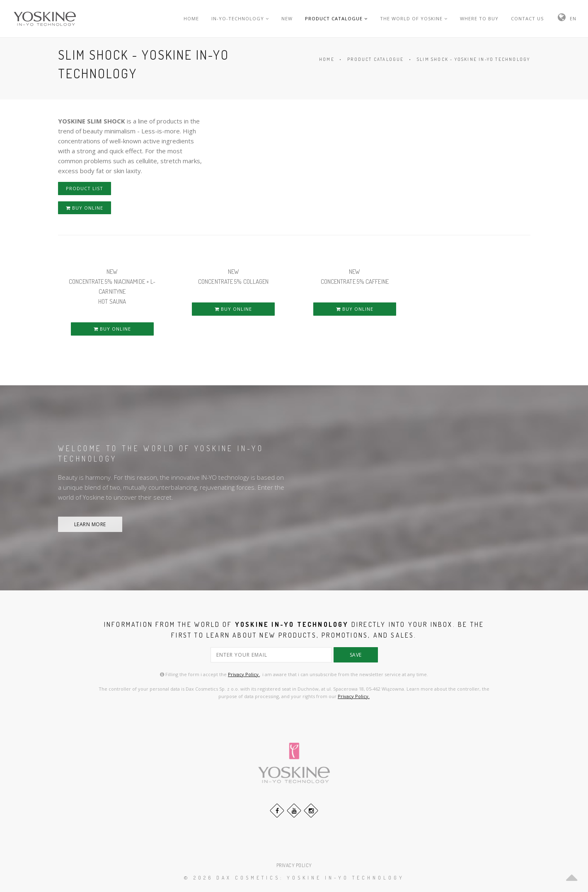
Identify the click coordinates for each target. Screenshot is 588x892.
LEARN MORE (90, 524)
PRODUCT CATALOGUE (336, 18)
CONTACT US (527, 18)
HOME (191, 18)
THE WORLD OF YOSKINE (414, 18)
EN (573, 18)
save (356, 655)
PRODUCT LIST (85, 188)
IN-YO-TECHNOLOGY (240, 18)
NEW (287, 18)
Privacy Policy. (244, 674)
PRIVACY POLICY (294, 865)
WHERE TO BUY (479, 18)
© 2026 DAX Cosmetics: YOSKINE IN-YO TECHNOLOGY (294, 878)
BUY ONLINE (85, 208)
